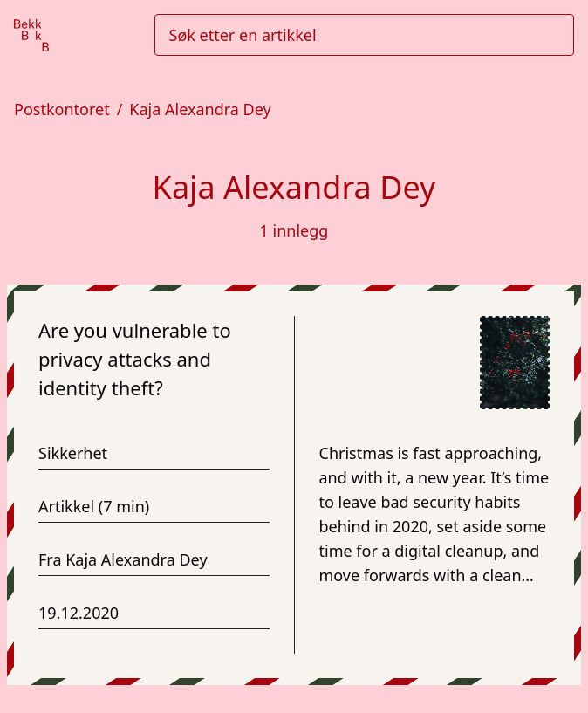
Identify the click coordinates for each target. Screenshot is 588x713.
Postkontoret (62, 109)
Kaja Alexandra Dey (200, 109)
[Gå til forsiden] (31, 35)
